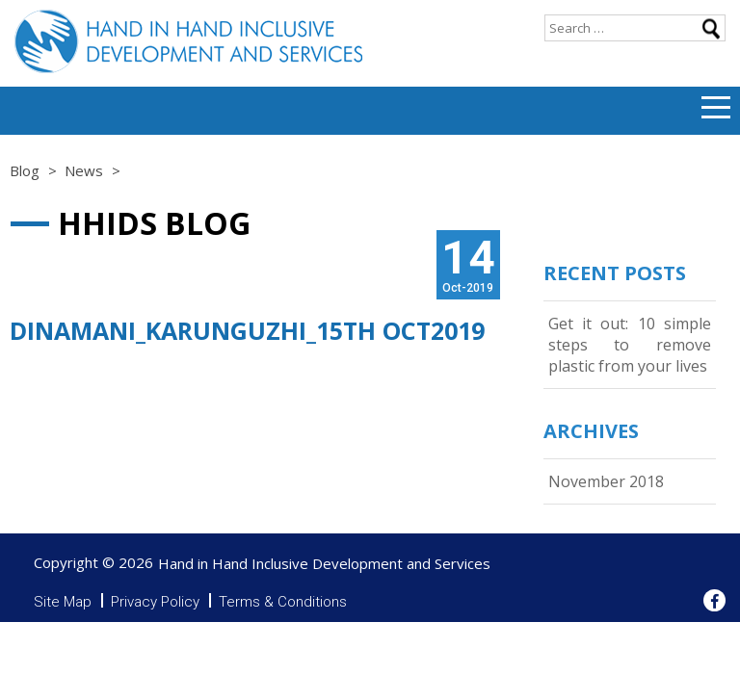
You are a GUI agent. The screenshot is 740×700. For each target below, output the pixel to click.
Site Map (63, 602)
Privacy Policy (155, 602)
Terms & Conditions (283, 602)
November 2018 (606, 481)
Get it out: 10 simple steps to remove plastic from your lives (630, 345)
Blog (25, 170)
